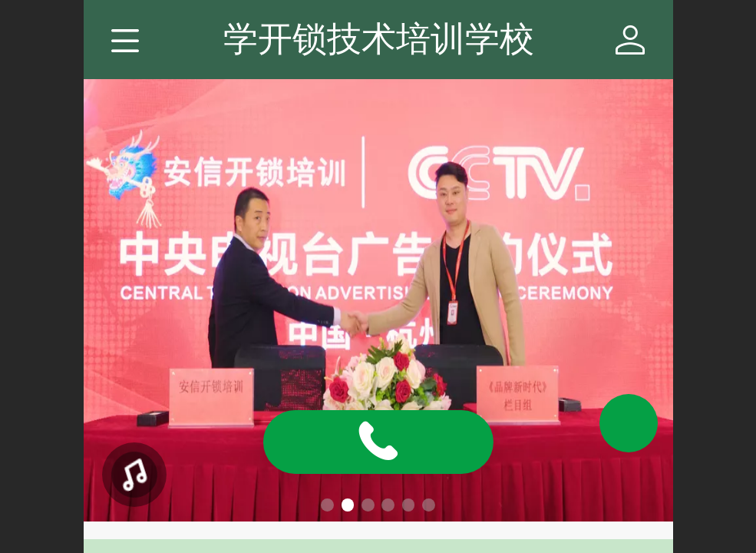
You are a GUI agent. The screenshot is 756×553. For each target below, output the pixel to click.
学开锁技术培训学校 (379, 39)
